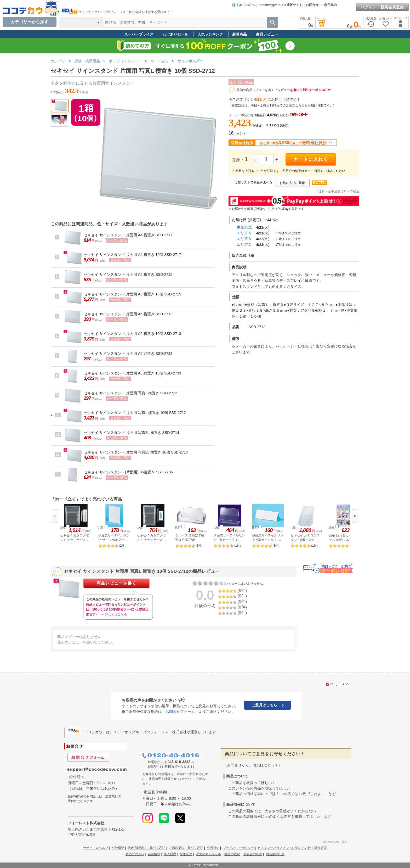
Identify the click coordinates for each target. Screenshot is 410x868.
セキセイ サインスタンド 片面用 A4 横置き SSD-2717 (128, 235)
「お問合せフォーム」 (180, 712)
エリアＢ (244, 239)
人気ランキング (210, 34)
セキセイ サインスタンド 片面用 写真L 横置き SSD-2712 (130, 393)
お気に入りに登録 (292, 183)
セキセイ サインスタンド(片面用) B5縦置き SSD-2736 (128, 472)
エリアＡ (244, 233)
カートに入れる (311, 159)
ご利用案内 (329, 5)
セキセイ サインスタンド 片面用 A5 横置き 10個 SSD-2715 (132, 294)
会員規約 (213, 848)
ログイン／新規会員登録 (382, 7)
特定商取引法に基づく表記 (146, 848)
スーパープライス (139, 34)
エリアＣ (244, 244)
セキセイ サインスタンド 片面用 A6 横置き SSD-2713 (128, 314)
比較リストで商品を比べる (253, 182)
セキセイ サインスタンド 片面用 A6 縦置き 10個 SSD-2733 (132, 373)
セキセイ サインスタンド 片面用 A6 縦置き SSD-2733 (128, 354)
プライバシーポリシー (238, 848)
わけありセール (175, 34)
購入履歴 (170, 854)
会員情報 (154, 854)
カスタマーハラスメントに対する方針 (284, 848)
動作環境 (321, 848)
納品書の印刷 (275, 854)
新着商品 (240, 34)
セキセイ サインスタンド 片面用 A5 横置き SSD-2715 (128, 275)
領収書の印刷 (253, 854)
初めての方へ (243, 5)
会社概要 (118, 848)
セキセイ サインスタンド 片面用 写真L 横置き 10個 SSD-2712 (135, 413)
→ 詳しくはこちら (114, 614)
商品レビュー (267, 34)
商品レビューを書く (116, 583)
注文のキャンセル (208, 854)
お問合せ (312, 5)
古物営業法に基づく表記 (186, 848)
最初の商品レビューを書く (255, 90)
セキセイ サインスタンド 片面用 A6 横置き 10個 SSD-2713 (132, 334)
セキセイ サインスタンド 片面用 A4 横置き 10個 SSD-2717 (132, 255)
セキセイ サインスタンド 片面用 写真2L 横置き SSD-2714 (131, 433)
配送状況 (186, 854)
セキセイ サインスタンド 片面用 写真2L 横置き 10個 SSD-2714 (136, 452)
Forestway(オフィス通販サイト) (280, 5)
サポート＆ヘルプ (96, 848)
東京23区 (244, 227)
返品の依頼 (232, 854)
